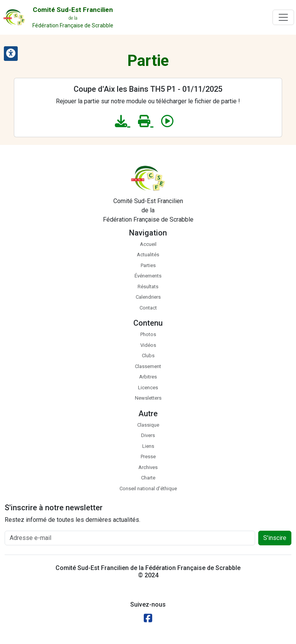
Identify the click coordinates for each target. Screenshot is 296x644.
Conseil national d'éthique (148, 488)
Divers (148, 435)
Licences (148, 388)
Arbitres (148, 377)
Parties (148, 265)
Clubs (148, 356)
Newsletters (148, 398)
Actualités (148, 255)
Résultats (148, 287)
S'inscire (275, 538)
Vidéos (148, 345)
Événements (148, 276)
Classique (148, 425)
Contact (148, 308)
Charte (148, 478)
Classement (148, 366)
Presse (148, 457)
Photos (148, 334)
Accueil (148, 244)
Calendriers (148, 297)
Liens (148, 446)
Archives (148, 467)
